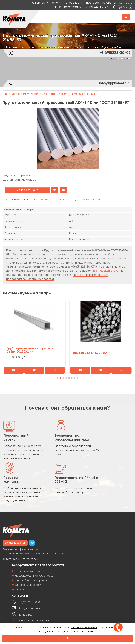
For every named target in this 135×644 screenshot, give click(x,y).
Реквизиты (109, 3)
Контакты (126, 3)
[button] (58, 378)
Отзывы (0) (61, 200)
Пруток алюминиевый (83, 94)
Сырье (19, 590)
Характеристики (17, 200)
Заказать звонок (15, 543)
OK (68, 638)
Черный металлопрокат (30, 571)
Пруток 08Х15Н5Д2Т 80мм (92, 353)
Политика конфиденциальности (22, 550)
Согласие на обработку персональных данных (33, 554)
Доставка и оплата (87, 200)
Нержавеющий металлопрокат (35, 576)
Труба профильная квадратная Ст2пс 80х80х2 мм (30, 350)
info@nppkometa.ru (68, 7)
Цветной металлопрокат (25, 94)
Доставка (92, 3)
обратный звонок (121, 58)
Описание (41, 200)
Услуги (56, 3)
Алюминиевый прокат (54, 94)
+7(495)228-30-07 (96, 7)
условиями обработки (84, 628)
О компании (40, 3)
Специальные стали (28, 585)
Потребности (73, 3)
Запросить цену (27, 190)
